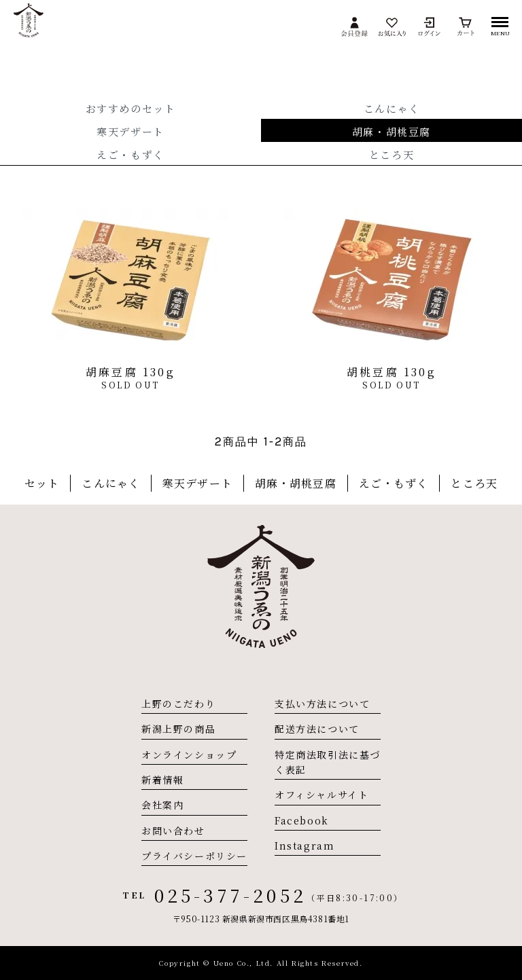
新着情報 (162, 780)
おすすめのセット (131, 108)
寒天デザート (130, 131)
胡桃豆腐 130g (391, 372)
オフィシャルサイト (321, 795)
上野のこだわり (178, 704)
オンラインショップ (189, 755)
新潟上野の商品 (178, 729)
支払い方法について (322, 704)
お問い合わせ (173, 831)
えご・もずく (130, 155)
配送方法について (317, 729)
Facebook (302, 820)
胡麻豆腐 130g (130, 372)
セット (42, 483)
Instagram (304, 846)
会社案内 (162, 805)
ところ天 (391, 155)
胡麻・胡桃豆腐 (391, 131)
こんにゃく (392, 108)
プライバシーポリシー (194, 856)
